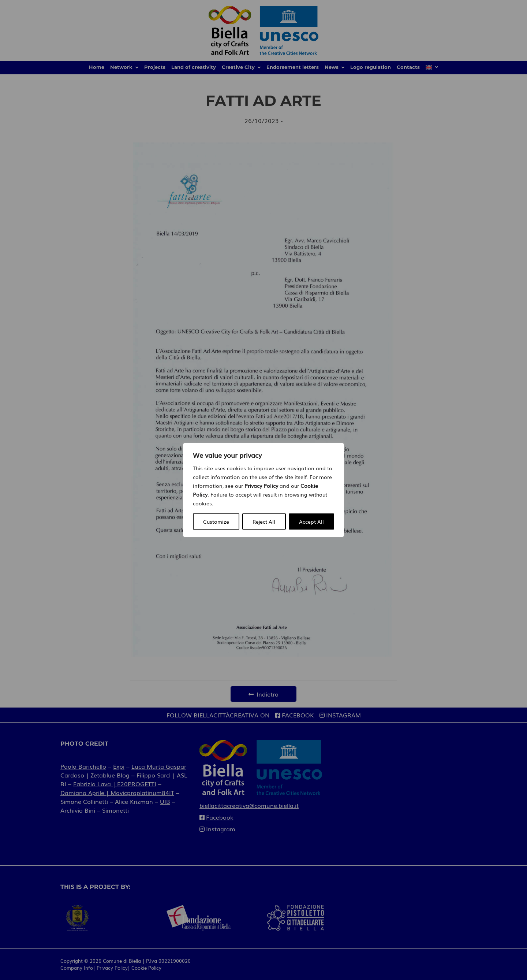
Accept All (311, 521)
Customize (216, 521)
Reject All (264, 521)
